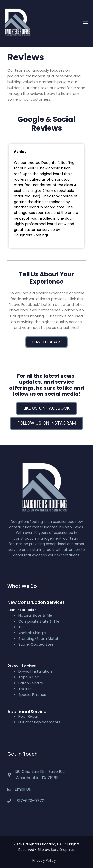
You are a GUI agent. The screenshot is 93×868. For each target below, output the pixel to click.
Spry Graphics (63, 850)
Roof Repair (29, 716)
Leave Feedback (46, 342)
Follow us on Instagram (47, 423)
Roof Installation (22, 610)
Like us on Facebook (46, 408)
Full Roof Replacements (39, 722)
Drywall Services (22, 666)
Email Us (23, 789)
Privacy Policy (44, 860)
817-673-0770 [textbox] (30, 801)
